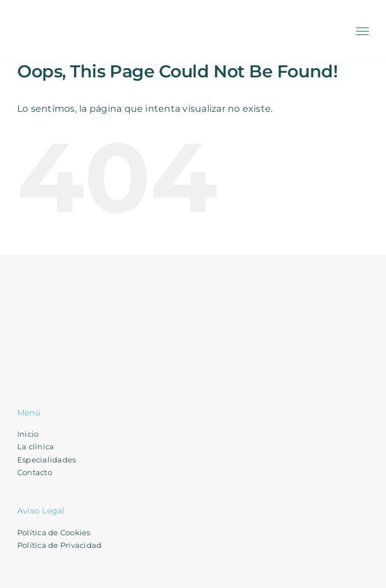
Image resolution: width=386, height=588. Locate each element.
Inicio (28, 434)
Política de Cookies (54, 532)
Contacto (35, 472)
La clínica (36, 446)
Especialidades (46, 460)
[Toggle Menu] (363, 32)
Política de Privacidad (59, 545)
